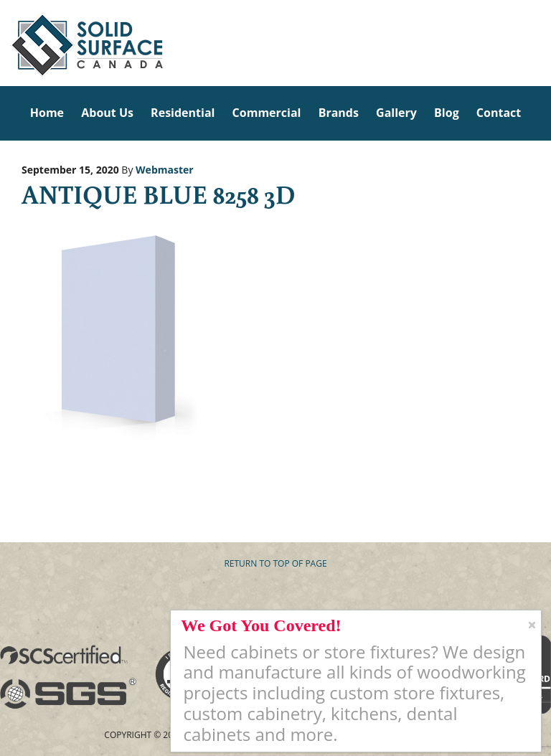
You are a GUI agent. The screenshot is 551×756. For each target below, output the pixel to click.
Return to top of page (275, 563)
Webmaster (165, 170)
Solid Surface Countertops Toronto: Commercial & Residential (4, 43)
